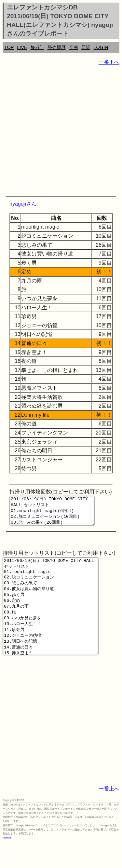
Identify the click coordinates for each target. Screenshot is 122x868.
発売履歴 (57, 47)
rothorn (7, 863)
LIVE (22, 47)
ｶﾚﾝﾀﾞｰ (37, 47)
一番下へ (109, 62)
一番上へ (109, 814)
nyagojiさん (23, 204)
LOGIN (101, 47)
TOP (9, 47)
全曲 (74, 47)
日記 (86, 47)
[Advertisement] (61, 132)
